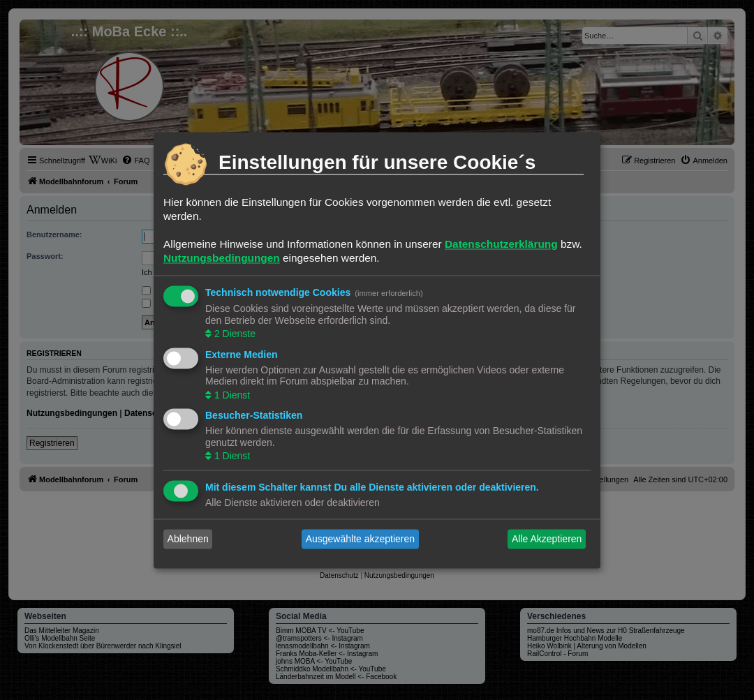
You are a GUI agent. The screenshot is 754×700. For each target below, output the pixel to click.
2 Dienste (234, 334)
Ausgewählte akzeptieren (360, 539)
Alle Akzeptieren (547, 539)
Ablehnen (188, 539)
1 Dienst (231, 395)
